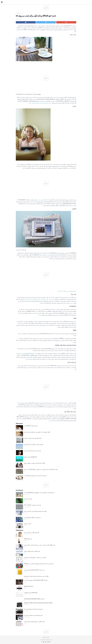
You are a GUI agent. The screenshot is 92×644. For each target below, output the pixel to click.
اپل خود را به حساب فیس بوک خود (47, 299)
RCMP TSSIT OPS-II (29, 586)
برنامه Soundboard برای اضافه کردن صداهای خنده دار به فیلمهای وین (39, 493)
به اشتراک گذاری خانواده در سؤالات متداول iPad (34, 463)
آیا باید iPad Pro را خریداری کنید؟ (31, 426)
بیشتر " (30, 103)
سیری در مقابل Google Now (30, 457)
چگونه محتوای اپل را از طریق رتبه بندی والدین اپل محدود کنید (37, 432)
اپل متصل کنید (29, 299)
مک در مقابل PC (28, 524)
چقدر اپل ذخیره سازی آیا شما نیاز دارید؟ (33, 451)
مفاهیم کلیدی (18, 13)
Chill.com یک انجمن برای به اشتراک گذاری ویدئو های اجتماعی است (39, 564)
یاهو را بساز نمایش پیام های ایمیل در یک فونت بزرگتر (35, 511)
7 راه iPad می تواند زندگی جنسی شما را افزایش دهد (35, 476)
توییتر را (48, 255)
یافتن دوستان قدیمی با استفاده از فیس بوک (33, 615)
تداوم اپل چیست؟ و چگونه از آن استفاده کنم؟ (34, 444)
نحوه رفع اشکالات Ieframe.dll (31, 593)
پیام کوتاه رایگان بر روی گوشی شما (32, 533)
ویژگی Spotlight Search (31, 353)
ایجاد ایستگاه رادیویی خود (44, 200)
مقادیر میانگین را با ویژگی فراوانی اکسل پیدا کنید (34, 622)
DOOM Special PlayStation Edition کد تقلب (34, 599)
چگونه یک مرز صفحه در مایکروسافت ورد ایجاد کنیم (35, 558)
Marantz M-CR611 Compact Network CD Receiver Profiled (38, 603)
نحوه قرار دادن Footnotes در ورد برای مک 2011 (34, 570)
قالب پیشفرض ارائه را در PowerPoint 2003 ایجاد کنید (36, 580)
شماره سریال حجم (28, 499)
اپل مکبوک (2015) (28, 539)
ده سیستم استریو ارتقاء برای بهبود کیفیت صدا (34, 609)
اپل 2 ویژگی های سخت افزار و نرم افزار (33, 438)
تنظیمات (35, 299)
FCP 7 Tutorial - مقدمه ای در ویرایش (33, 505)
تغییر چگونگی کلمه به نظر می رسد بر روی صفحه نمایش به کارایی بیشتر (39, 545)
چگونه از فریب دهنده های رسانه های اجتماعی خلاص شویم (36, 576)
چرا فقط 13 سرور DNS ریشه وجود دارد (32, 518)
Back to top (46, 637)
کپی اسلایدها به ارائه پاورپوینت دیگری (32, 551)
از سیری (72, 303)
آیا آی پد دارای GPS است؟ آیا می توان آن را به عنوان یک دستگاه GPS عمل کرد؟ (41, 469)
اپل (22, 13)
